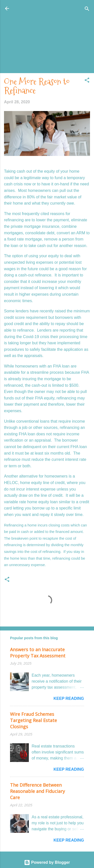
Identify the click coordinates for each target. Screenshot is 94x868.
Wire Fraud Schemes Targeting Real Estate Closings (33, 720)
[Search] (87, 9)
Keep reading (69, 698)
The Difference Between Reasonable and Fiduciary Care (37, 791)
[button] (87, 80)
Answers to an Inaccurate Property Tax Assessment (38, 653)
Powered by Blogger (47, 862)
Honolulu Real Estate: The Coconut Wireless (47, 11)
